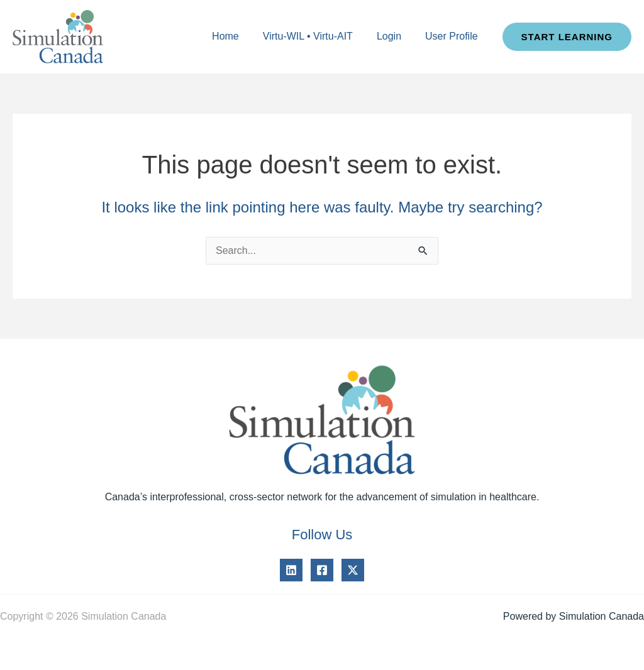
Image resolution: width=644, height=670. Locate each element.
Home (239, 36)
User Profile (453, 36)
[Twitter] (353, 570)
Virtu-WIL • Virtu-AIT (317, 36)
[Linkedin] (291, 570)
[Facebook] (322, 570)
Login (395, 36)
